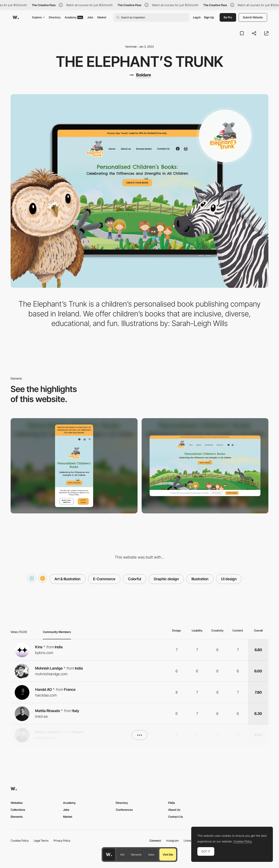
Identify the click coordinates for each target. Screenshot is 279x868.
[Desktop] (205, 466)
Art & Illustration (67, 579)
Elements (136, 855)
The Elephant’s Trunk (140, 62)
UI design (229, 579)
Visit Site (168, 855)
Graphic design (166, 579)
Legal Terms (41, 841)
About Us (174, 810)
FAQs (172, 803)
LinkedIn (189, 841)
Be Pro (228, 17)
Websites (17, 803)
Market (102, 17)
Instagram (173, 841)
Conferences (124, 810)
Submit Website (253, 17)
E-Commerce (104, 579)
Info (122, 855)
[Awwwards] (16, 17)
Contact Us (176, 817)
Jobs (90, 17)
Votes (151, 855)
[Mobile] (74, 466)
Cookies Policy (20, 841)
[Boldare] (140, 75)
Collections (18, 810)
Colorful (134, 579)
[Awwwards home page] (109, 855)
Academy (74, 17)
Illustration (200, 579)
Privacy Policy (62, 841)
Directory (55, 17)
